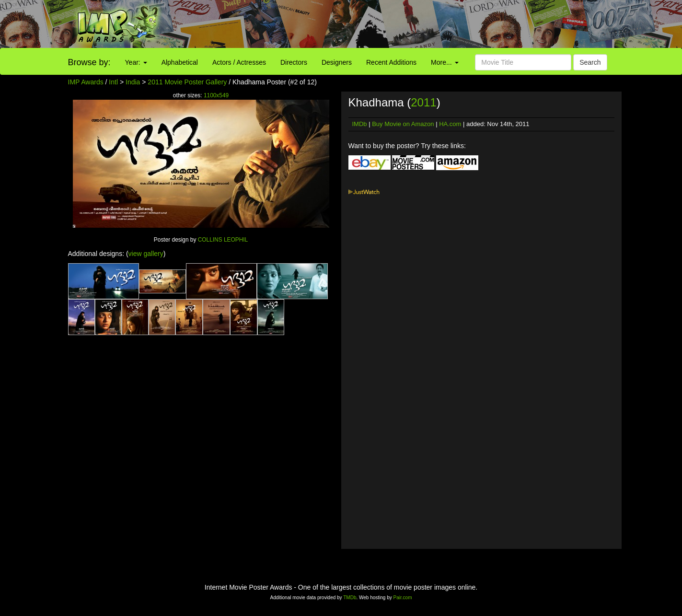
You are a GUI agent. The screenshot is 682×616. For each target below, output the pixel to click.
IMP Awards (86, 82)
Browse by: (89, 62)
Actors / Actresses (239, 62)
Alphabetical (180, 62)
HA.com (450, 124)
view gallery (146, 254)
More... (445, 62)
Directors (294, 62)
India (133, 82)
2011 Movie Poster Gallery (187, 82)
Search (590, 62)
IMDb (360, 124)
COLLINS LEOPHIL (223, 240)
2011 (423, 102)
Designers (337, 62)
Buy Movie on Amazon (403, 124)
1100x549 (216, 95)
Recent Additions (391, 62)
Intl (113, 82)
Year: (136, 62)
